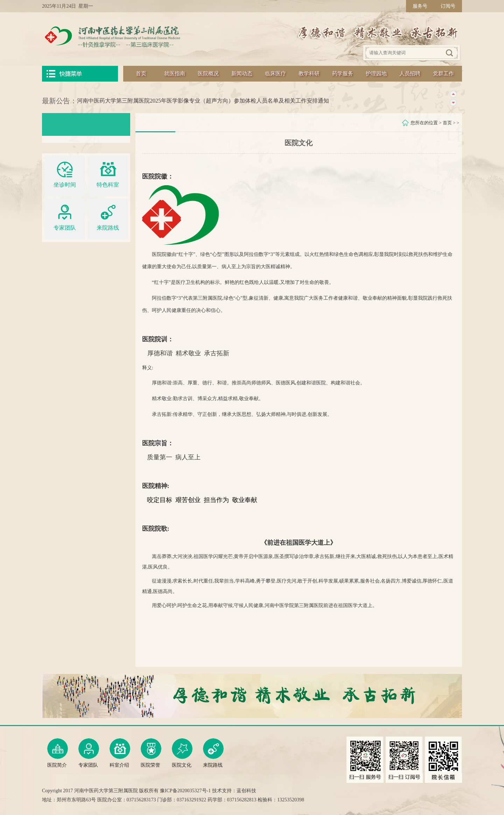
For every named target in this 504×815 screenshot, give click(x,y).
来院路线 (108, 217)
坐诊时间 (65, 173)
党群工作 (443, 74)
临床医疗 (275, 74)
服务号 (420, 6)
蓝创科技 (246, 791)
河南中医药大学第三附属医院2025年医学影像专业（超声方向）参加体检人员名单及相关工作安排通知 (203, 101)
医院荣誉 (151, 753)
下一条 (453, 103)
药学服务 (343, 74)
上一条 (453, 94)
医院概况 (208, 74)
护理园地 (376, 74)
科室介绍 (120, 753)
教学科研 (309, 74)
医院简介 (58, 753)
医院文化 (182, 753)
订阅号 (448, 6)
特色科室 (108, 173)
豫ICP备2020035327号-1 (185, 791)
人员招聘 (410, 74)
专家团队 (65, 217)
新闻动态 (242, 74)
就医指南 (175, 74)
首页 (141, 74)
